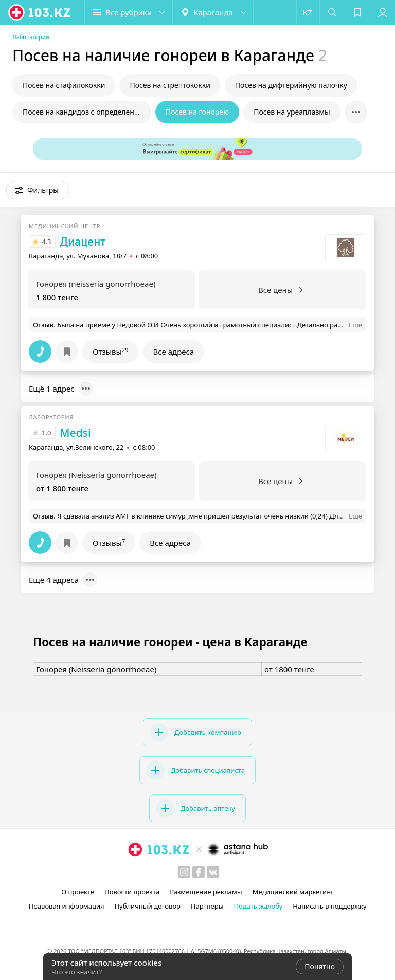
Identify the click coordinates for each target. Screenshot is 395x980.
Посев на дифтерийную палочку (291, 85)
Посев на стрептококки (170, 85)
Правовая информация (66, 906)
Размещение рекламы (206, 892)
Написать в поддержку (329, 906)
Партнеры (207, 906)
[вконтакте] (213, 872)
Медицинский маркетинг (293, 892)
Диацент (83, 242)
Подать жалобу (258, 906)
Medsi (75, 433)
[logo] (40, 12)
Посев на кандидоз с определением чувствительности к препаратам (87, 112)
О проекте (78, 892)
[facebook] (199, 872)
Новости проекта (132, 892)
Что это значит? (77, 972)
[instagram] (184, 872)
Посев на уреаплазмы (292, 112)
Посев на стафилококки (64, 85)
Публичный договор (148, 906)
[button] (129, 12)
